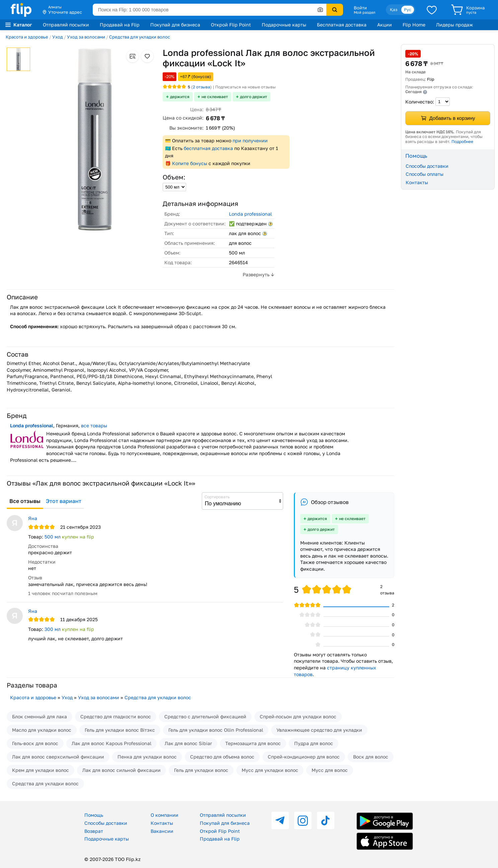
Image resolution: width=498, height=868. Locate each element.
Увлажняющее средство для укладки (319, 730)
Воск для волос (371, 757)
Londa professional (250, 214)
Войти (360, 8)
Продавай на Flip (120, 25)
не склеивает (215, 97)
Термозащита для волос (253, 743)
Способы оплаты (425, 174)
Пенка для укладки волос (147, 757)
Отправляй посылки (66, 25)
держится (180, 97)
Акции (385, 25)
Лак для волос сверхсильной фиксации (58, 757)
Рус (408, 10)
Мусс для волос (330, 770)
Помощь (94, 815)
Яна (33, 518)
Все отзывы (25, 501)
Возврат (94, 831)
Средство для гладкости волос (116, 716)
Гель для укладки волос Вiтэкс (120, 730)
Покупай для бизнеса (175, 25)
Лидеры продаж (454, 25)
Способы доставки (427, 166)
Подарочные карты (284, 25)
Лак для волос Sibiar (188, 743)
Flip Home (414, 25)
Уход (58, 37)
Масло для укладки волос (42, 730)
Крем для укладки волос (40, 770)
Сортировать (217, 497)
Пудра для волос (314, 743)
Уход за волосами (86, 37)
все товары (94, 425)
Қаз (394, 10)
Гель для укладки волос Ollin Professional (216, 730)
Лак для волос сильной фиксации (121, 770)
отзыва (201, 87)
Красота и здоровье (27, 37)
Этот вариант (64, 501)
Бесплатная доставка (342, 25)
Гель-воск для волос (35, 743)
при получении (250, 140)
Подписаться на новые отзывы (245, 87)
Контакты (417, 182)
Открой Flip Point (231, 25)
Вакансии (162, 831)
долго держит (254, 97)
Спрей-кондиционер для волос (304, 757)
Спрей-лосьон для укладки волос (298, 716)
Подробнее (462, 141)
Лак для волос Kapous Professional (111, 743)
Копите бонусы (190, 163)
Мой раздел (364, 12)
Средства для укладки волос (140, 37)
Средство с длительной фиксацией (205, 716)
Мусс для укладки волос (270, 770)
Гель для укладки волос (201, 770)
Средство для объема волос (222, 757)
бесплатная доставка (208, 148)
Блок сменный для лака (39, 716)
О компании (164, 815)
